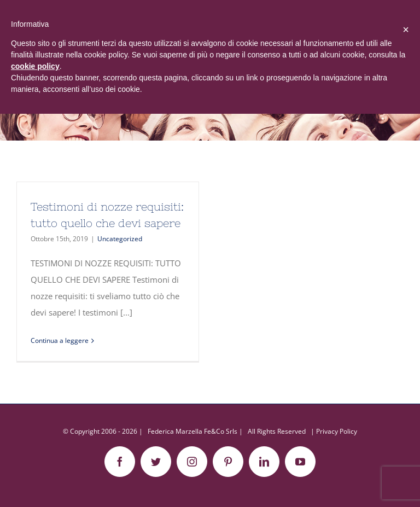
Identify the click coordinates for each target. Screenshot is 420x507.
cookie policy (35, 66)
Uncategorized (120, 239)
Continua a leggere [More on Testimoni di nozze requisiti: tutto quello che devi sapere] (60, 340)
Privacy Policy (337, 431)
